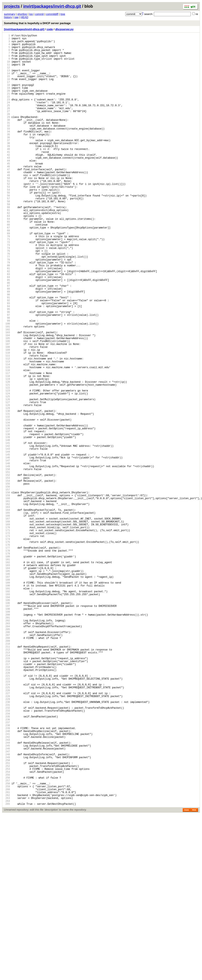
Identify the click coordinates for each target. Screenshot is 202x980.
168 (7, 626)
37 (7, 163)
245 (7, 898)
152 (7, 570)
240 (7, 881)
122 (7, 464)
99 (7, 382)
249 (7, 913)
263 (7, 962)
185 (7, 686)
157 (7, 587)
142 (7, 534)
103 (7, 397)
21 (7, 107)
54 (7, 223)
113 (7, 432)
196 (7, 725)
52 (7, 216)
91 (7, 354)
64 (7, 259)
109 (7, 418)
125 (7, 474)
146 (7, 549)
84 (7, 329)
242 (7, 888)
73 (7, 291)
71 (7, 283)
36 (7, 160)
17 (7, 93)
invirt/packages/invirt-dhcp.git (52, 6)
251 (7, 920)
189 (7, 700)
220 (7, 810)
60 (7, 245)
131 (7, 496)
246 (7, 902)
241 (7, 884)
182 (7, 676)
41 (7, 177)
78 (7, 308)
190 (7, 704)
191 (7, 708)
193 (7, 715)
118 (7, 450)
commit (39, 14)
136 (7, 513)
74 (7, 294)
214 (7, 789)
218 (7, 803)
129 (7, 488)
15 (7, 86)
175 (7, 651)
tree (63, 14)
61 (7, 248)
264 (7, 966)
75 (7, 298)
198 (7, 732)
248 (7, 909)
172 (7, 640)
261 (7, 955)
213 (7, 785)
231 (7, 849)
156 (7, 584)
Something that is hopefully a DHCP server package (37, 23)
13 (7, 78)
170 (7, 633)
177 (7, 658)
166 (7, 619)
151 (7, 566)
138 (7, 520)
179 (7, 665)
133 (7, 503)
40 (7, 174)
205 (7, 757)
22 (7, 110)
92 (7, 358)
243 (7, 891)
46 (7, 195)
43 (7, 185)
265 (7, 969)
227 (7, 835)
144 (7, 541)
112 (7, 428)
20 (7, 103)
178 (7, 662)
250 (7, 916)
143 (7, 538)
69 (7, 276)
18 (7, 96)
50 (7, 209)
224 (7, 824)
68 (7, 273)
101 (7, 389)
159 (7, 594)
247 (7, 905)
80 (7, 315)
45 (7, 192)
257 (7, 941)
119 (7, 453)
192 (7, 711)
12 (7, 75)
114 (7, 435)
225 (7, 828)
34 (7, 153)
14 (7, 82)
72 (7, 287)
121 (7, 460)
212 (7, 782)
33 (7, 149)
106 (7, 407)
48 (7, 202)
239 (7, 877)
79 (7, 312)
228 (7, 838)
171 (7, 637)
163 (7, 609)
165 (7, 616)
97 (7, 375)
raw (16, 17)
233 (7, 856)
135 (7, 510)
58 (7, 238)
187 (7, 693)
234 (7, 860)
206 (7, 761)
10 (7, 68)
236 (7, 867)
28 (7, 131)
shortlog (22, 14)
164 (7, 612)
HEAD (24, 17)
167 (7, 623)
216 (7, 796)
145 (7, 545)
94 (7, 365)
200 (7, 739)
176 (7, 655)
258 (7, 944)
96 (7, 372)
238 (7, 874)
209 (7, 771)
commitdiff (52, 14)
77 (7, 305)
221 (7, 814)
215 (7, 792)
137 (7, 517)
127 (7, 481)
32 (7, 146)
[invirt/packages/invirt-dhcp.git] (24, 29)
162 (7, 605)
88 (7, 344)
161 (7, 602)
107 (7, 411)
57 (7, 234)
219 (7, 807)
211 (7, 778)
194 (7, 718)
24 (7, 117)
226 (7, 831)
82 (7, 322)
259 (7, 948)
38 (7, 167)
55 (7, 227)
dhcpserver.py (64, 29)
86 (7, 336)
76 (7, 301)
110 (7, 421)
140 (7, 527)
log (31, 14)
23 (7, 114)
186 (7, 690)
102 (7, 393)
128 (7, 485)
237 (7, 870)
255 (7, 934)
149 (7, 559)
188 (7, 697)
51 (7, 213)
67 (7, 269)
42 (7, 181)
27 (7, 128)
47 (7, 199)
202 (7, 746)
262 (7, 958)
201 (7, 743)
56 (7, 230)
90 (7, 351)
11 (7, 71)
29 (7, 135)
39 (7, 170)
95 (7, 368)
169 (7, 630)
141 (7, 531)
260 (7, 951)
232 (7, 852)
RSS (194, 975)
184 (7, 683)
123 (7, 467)
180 (7, 669)
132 (7, 499)
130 (7, 492)
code (50, 29)
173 (7, 644)
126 (7, 478)
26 (7, 124)
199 (7, 736)
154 (7, 577)
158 (7, 591)
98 (7, 379)
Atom (186, 975)
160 (7, 598)
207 (7, 764)
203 (7, 750)
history (8, 17)
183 (7, 679)
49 (7, 206)
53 (7, 220)
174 (7, 647)
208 (7, 768)
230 (7, 845)
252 (7, 923)
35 (7, 156)
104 (7, 400)
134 (7, 506)
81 (7, 319)
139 (7, 524)
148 (7, 556)
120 (7, 457)
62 (7, 252)
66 (7, 266)
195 (7, 722)
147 (7, 552)
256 (7, 937)
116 (7, 442)
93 (7, 361)
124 (7, 471)
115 (7, 439)
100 (7, 386)
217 (7, 799)
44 (7, 188)
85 (7, 333)
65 (7, 262)
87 (7, 340)
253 (7, 927)
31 (7, 142)
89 (7, 347)
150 (7, 563)
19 (7, 100)
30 (7, 139)
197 (7, 729)
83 (7, 326)
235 (7, 863)
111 (7, 425)
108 (7, 414)
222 (7, 817)
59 (7, 241)
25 (7, 121)
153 (7, 573)
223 (7, 821)
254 (7, 930)
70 (7, 280)
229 (7, 842)
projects (12, 6)
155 (7, 580)
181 (7, 672)
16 (7, 89)
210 (7, 775)
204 (7, 754)
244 (7, 895)
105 (7, 404)
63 (7, 255)
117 (7, 446)
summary (9, 14)
